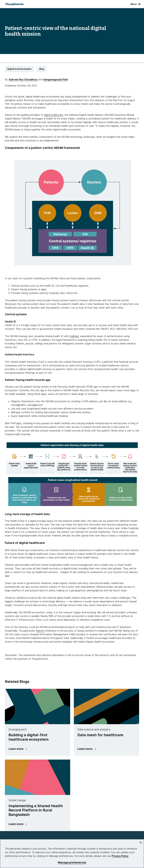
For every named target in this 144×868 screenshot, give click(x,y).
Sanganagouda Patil (56, 79)
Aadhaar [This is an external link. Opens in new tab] (74, 336)
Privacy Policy (120, 856)
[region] (72, 854)
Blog (42, 69)
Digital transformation (19, 69)
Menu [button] (135, 4)
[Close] (141, 843)
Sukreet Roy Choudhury (23, 79)
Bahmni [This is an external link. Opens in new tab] (40, 631)
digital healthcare (54, 115)
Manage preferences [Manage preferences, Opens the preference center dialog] (72, 862)
